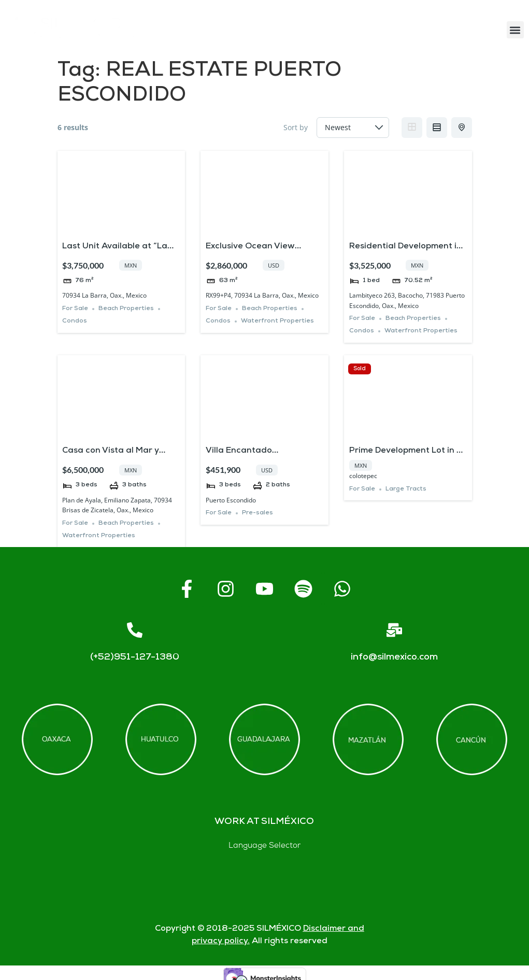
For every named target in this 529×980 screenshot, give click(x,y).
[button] (515, 30)
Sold (360, 369)
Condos (75, 321)
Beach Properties (126, 309)
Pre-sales (258, 513)
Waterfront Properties (277, 321)
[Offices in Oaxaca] (57, 739)
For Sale (75, 309)
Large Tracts (406, 489)
